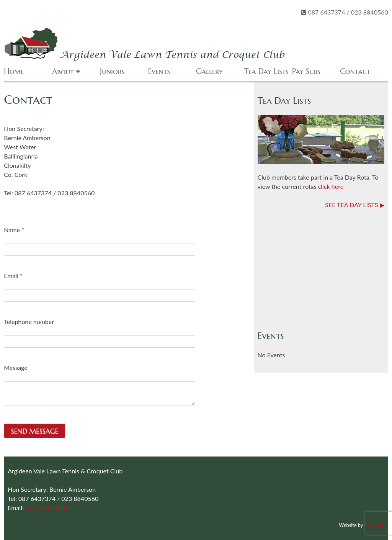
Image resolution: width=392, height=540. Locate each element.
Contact (355, 71)
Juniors (112, 71)
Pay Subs (306, 71)
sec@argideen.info (50, 508)
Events (159, 71)
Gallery (209, 71)
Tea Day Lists (266, 71)
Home (14, 71)
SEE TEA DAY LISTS (351, 205)
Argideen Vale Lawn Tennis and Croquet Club (172, 55)
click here (331, 186)
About (63, 72)
